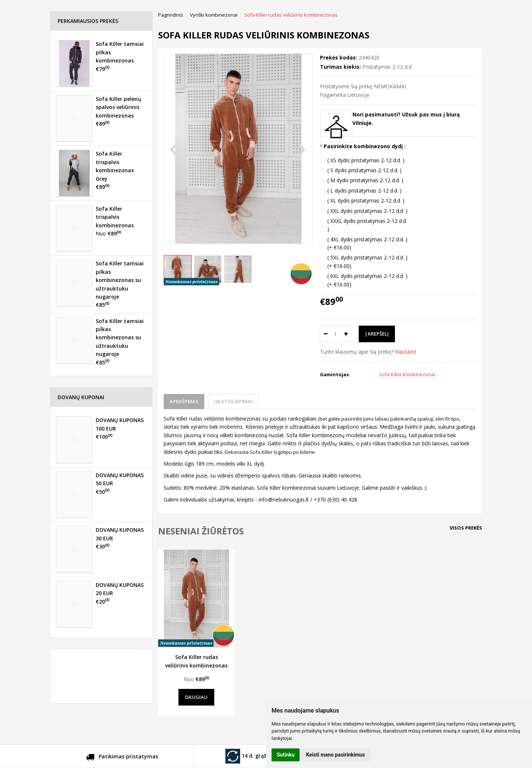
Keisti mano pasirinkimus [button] (336, 755)
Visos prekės (466, 528)
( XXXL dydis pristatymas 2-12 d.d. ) (367, 225)
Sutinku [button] (286, 755)
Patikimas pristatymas (122, 758)
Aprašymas (184, 401)
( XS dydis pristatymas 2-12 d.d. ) (366, 160)
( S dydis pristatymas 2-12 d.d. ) (364, 170)
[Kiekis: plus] (346, 334)
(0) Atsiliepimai (233, 401)
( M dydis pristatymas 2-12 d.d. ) (365, 180)
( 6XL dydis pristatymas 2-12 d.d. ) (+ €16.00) (367, 280)
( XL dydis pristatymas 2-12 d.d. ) (366, 201)
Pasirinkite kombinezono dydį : (365, 146)
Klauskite (406, 352)
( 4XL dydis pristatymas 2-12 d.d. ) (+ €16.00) (367, 243)
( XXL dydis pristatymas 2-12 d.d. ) (367, 211)
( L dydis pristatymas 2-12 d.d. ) (364, 191)
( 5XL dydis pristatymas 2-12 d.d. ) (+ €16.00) (367, 261)
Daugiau (196, 697)
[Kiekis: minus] (325, 334)
